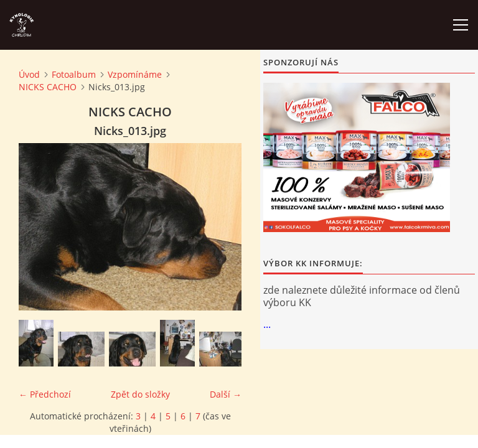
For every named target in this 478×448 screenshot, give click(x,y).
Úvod (29, 74)
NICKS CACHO (48, 87)
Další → (226, 394)
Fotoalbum (74, 74)
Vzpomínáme (135, 74)
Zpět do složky (140, 394)
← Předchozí (45, 394)
